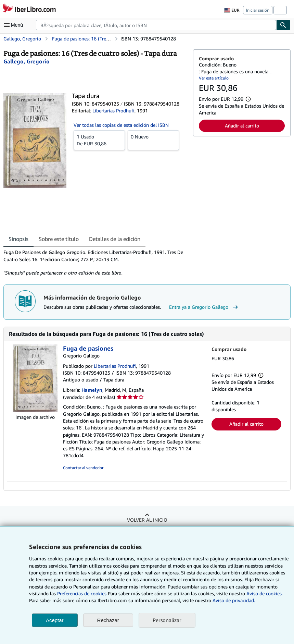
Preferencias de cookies (82, 593)
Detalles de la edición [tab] (115, 239)
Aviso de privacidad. (234, 600)
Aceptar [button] (55, 620)
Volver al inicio (147, 520)
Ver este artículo (214, 78)
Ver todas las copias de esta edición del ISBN (121, 125)
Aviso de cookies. (265, 593)
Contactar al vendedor (83, 468)
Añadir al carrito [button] (242, 126)
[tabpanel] (95, 263)
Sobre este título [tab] (59, 239)
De (99, 140)
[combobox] (156, 25)
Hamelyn (92, 390)
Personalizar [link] (167, 620)
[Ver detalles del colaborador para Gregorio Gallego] (27, 61)
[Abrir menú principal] (15, 25)
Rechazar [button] (108, 620)
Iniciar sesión (258, 10)
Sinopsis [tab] (18, 239)
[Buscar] (283, 25)
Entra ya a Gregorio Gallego (204, 307)
